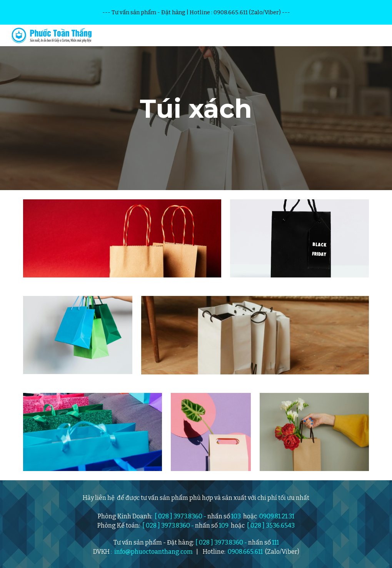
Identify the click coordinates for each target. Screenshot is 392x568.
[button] (383, 35)
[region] (196, 12)
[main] (196, 107)
